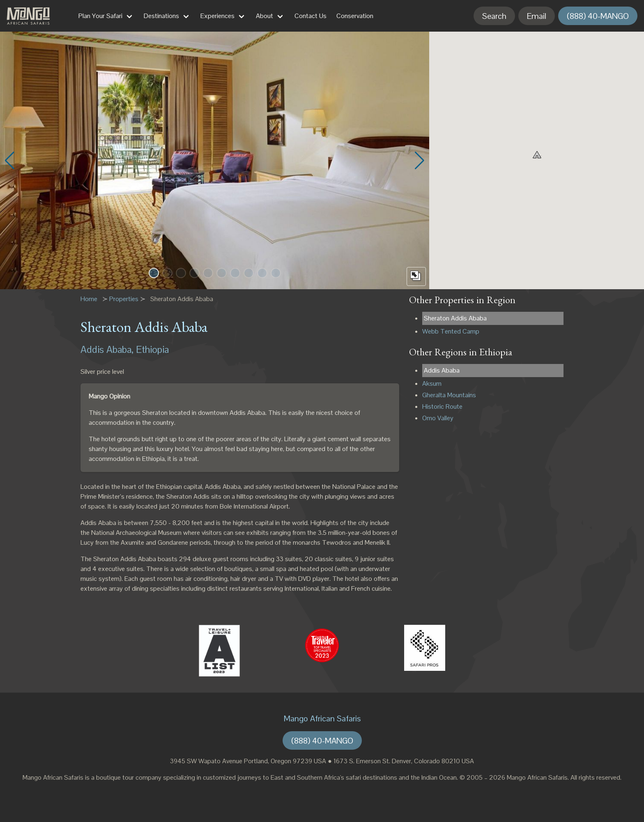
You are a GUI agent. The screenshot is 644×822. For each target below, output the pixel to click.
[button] (154, 273)
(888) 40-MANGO (598, 16)
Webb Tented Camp (451, 331)
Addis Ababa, (107, 349)
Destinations (161, 16)
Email (537, 16)
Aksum (432, 383)
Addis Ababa (442, 370)
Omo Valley (438, 418)
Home (89, 299)
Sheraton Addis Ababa (455, 318)
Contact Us (310, 16)
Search (494, 16)
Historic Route (442, 406)
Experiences (217, 16)
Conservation (355, 16)
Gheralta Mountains (449, 395)
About (264, 16)
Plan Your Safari (100, 16)
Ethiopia (152, 349)
